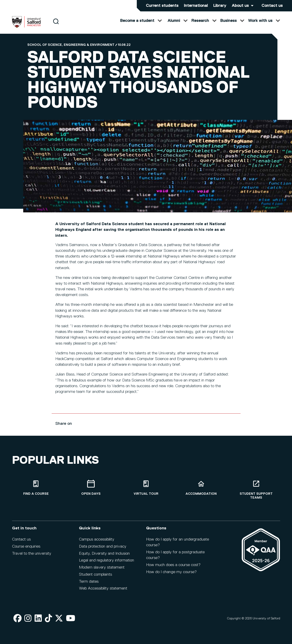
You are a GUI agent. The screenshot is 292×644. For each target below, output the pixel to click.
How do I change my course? (171, 574)
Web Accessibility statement (103, 591)
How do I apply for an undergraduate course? (178, 545)
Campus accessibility (97, 542)
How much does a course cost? (173, 568)
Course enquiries (26, 549)
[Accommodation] (201, 490)
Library (220, 6)
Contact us (272, 6)
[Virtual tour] (146, 490)
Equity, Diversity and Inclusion (104, 556)
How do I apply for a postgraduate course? (175, 558)
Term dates (89, 584)
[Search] (56, 26)
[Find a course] (36, 490)
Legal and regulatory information (107, 563)
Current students (162, 6)
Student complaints (95, 577)
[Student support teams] (256, 492)
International (196, 6)
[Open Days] (91, 490)
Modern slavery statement (102, 570)
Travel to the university (32, 556)
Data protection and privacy (103, 549)
